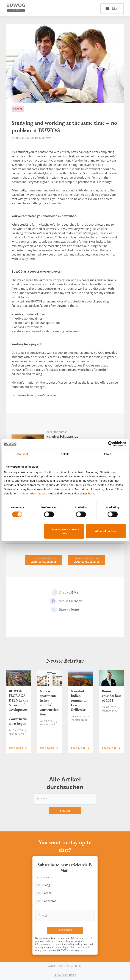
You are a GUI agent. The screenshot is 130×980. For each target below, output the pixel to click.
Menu (116, 9)
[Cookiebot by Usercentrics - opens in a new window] (110, 444)
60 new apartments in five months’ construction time (49, 712)
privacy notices (76, 950)
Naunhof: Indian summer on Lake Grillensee (81, 712)
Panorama (49, 901)
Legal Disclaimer (65, 975)
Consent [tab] (23, 454)
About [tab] (107, 454)
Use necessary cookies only (64, 531)
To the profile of (44, 560)
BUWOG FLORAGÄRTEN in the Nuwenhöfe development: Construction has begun (18, 712)
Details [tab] (65, 454)
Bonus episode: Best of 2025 (112, 712)
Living (46, 885)
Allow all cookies (106, 531)
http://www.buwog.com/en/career (34, 395)
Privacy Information (32, 493)
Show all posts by (87, 560)
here (91, 493)
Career (47, 893)
